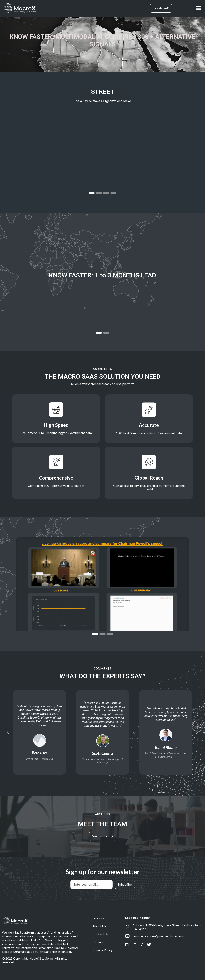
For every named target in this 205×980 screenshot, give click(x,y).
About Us (99, 926)
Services (98, 918)
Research (99, 942)
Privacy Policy (102, 950)
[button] (198, 8)
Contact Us (100, 934)
